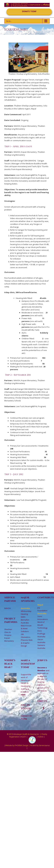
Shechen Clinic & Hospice (8, 632)
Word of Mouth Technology (42, 625)
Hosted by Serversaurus (40, 745)
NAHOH (8, 608)
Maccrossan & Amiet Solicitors (26, 628)
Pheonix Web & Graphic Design (27, 643)
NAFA (23, 617)
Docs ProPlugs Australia (41, 634)
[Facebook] (43, 708)
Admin (41, 737)
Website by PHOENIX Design (17, 745)
